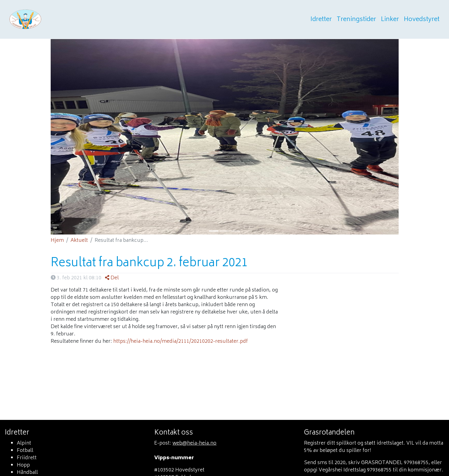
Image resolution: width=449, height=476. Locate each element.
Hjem (57, 241)
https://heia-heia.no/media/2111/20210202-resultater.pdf (181, 342)
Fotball (25, 451)
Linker (390, 20)
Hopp (23, 465)
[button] (68, 137)
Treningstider (356, 20)
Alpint (24, 443)
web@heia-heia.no (194, 443)
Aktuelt (79, 241)
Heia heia (56, 20)
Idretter (321, 20)
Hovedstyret (421, 20)
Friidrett (27, 458)
